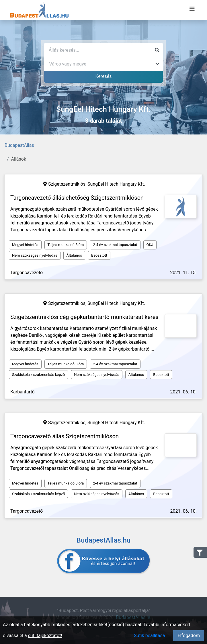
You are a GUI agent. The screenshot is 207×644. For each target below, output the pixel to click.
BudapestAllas (19, 145)
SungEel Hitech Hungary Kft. (116, 184)
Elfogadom (189, 636)
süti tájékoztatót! (45, 636)
